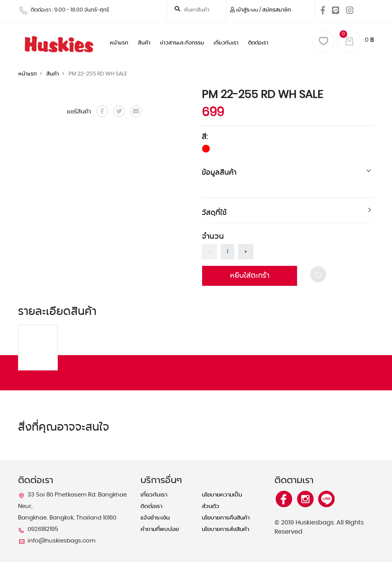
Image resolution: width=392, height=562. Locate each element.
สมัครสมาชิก (277, 10)
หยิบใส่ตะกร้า (250, 276)
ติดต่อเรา (258, 43)
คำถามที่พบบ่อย (160, 529)
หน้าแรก (119, 43)
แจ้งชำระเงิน (155, 518)
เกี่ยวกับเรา (226, 43)
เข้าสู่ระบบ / (249, 10)
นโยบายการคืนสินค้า (226, 518)
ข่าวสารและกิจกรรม (182, 43)
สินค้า (144, 43)
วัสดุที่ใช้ (214, 213)
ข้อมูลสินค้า (219, 173)
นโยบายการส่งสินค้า (225, 529)
